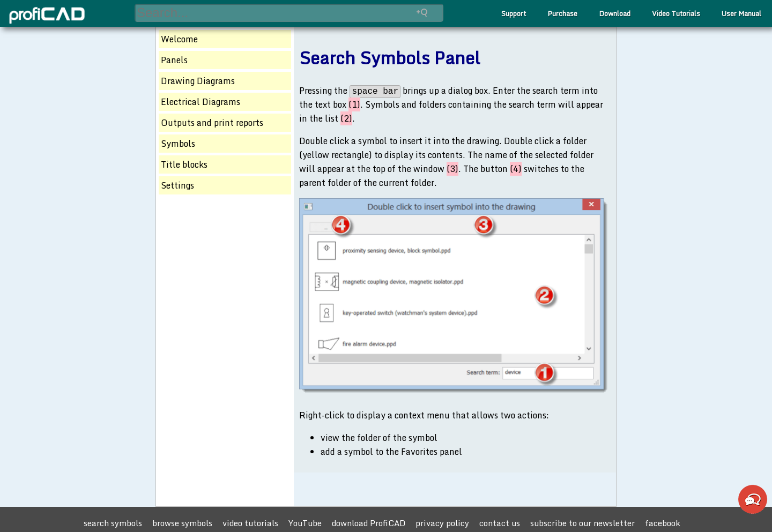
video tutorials (250, 523)
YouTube (305, 523)
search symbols (113, 523)
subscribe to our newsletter (582, 523)
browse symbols (182, 523)
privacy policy (442, 523)
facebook (663, 523)
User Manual (741, 13)
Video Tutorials (676, 13)
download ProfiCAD (369, 523)
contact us (500, 523)
